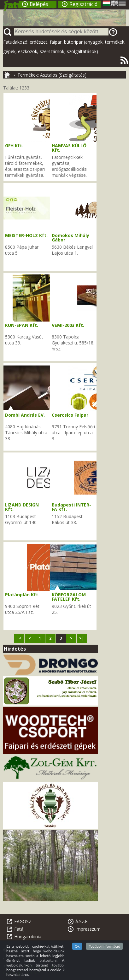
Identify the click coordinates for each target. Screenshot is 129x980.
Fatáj (19, 929)
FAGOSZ (23, 921)
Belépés (39, 4)
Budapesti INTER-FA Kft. (71, 507)
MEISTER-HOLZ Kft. (26, 235)
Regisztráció (83, 4)
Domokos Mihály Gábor (70, 238)
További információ (104, 946)
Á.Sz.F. (82, 921)
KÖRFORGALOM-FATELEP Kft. (70, 597)
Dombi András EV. (25, 415)
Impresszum (88, 929)
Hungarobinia (28, 937)
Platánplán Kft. (22, 595)
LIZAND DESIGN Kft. (22, 507)
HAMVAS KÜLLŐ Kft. (69, 148)
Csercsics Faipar (70, 415)
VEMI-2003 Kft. (68, 325)
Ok (77, 946)
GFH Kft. (14, 146)
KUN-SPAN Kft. (22, 325)
